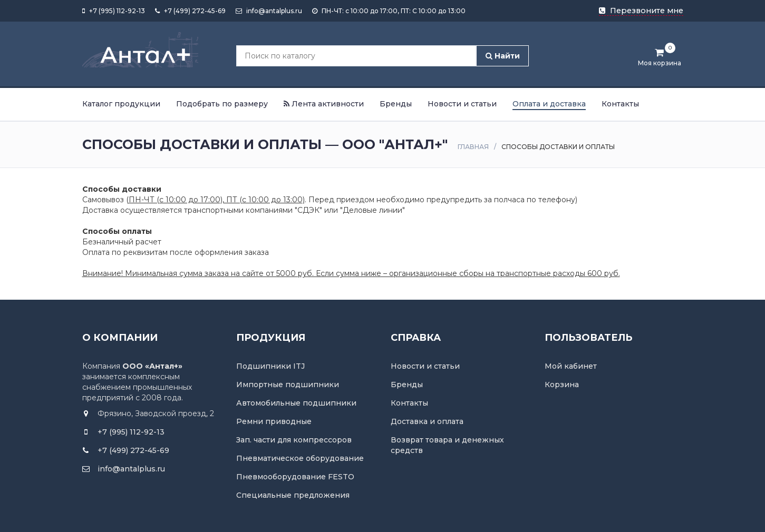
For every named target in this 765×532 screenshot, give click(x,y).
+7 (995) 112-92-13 (114, 11)
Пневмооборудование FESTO (295, 477)
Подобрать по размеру (222, 104)
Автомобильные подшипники (296, 403)
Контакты (620, 104)
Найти (503, 56)
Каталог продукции (121, 104)
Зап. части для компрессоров (294, 440)
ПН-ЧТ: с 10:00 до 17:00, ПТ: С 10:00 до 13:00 (389, 11)
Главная (473, 147)
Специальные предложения (293, 495)
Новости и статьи (462, 104)
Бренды (396, 104)
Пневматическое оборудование (300, 458)
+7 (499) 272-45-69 (190, 11)
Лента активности (324, 104)
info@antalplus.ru (269, 11)
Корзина (562, 385)
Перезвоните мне (641, 11)
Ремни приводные (274, 421)
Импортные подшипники (288, 385)
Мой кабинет (571, 366)
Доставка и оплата (427, 421)
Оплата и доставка (549, 104)
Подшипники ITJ (270, 366)
